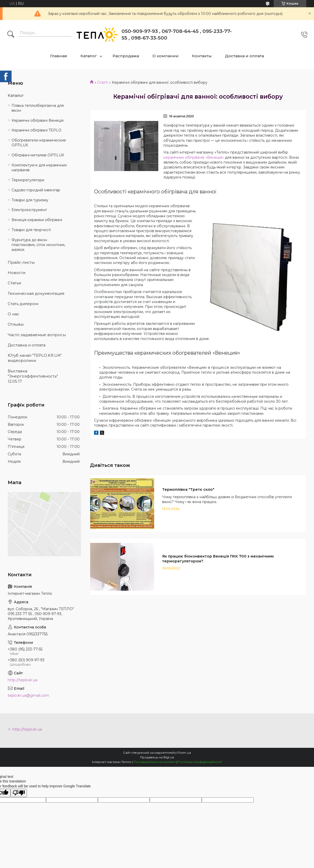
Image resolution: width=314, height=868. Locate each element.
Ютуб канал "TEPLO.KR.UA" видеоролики (35, 358)
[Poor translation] (19, 793)
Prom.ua (184, 753)
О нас (13, 314)
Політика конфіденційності (200, 762)
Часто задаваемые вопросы (37, 335)
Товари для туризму (30, 200)
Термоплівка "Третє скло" (188, 489)
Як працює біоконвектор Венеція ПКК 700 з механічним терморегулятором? (218, 559)
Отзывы (16, 324)
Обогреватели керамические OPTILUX (39, 143)
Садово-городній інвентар (36, 190)
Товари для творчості (31, 230)
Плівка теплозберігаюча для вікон (38, 108)
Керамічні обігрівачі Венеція (38, 120)
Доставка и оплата (244, 56)
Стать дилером (23, 304)
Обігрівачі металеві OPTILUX (38, 155)
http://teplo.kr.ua (22, 680)
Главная (59, 56)
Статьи (14, 283)
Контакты (202, 56)
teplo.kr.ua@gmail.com (28, 695)
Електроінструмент (29, 210)
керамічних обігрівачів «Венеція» (194, 157)
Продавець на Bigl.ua (157, 757)
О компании (165, 56)
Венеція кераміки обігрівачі (37, 220)
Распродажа (126, 56)
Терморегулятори (28, 180)
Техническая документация (36, 293)
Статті (103, 82)
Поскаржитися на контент (155, 762)
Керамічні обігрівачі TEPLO (36, 130)
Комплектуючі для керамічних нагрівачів (39, 168)
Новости (17, 273)
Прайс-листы (21, 262)
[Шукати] (11, 35)
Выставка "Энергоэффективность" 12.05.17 (33, 376)
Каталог (89, 56)
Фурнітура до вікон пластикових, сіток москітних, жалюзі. (38, 245)
